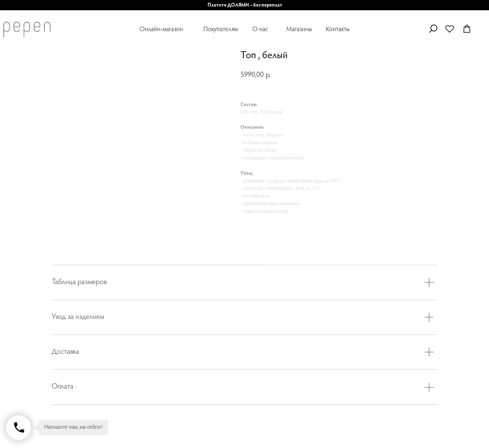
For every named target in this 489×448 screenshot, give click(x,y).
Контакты (338, 30)
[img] (27, 29)
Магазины (299, 30)
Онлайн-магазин (161, 30)
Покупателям (221, 30)
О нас (260, 30)
